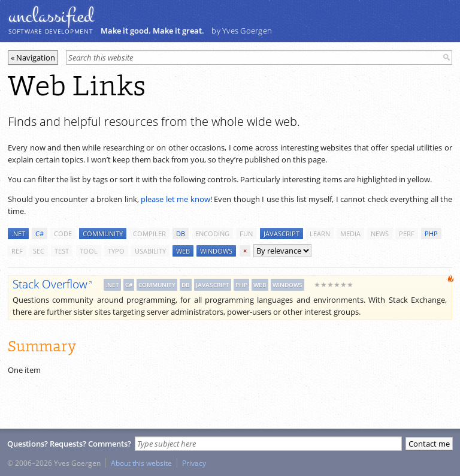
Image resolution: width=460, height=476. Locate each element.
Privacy (194, 463)
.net (18, 234)
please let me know (175, 199)
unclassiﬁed (51, 16)
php (431, 234)
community (103, 234)
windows (216, 251)
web (183, 251)
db (181, 234)
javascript (282, 234)
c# (40, 234)
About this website (141, 463)
